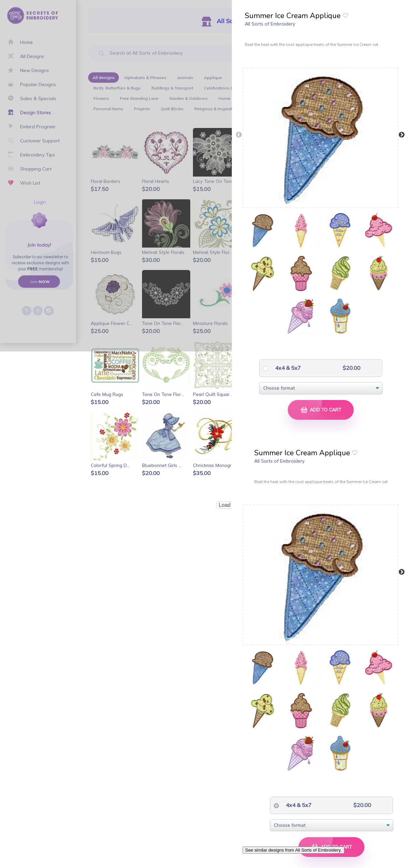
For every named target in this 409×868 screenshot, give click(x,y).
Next (402, 135)
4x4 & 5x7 (287, 368)
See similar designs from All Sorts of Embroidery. (293, 850)
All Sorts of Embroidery (270, 24)
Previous (239, 135)
